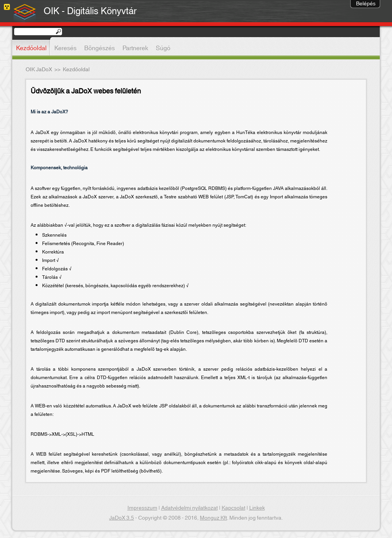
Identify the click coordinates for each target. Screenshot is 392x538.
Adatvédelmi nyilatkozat (189, 508)
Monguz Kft (213, 518)
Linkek (257, 508)
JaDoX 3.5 (122, 518)
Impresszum (142, 508)
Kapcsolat (234, 508)
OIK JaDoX (39, 70)
